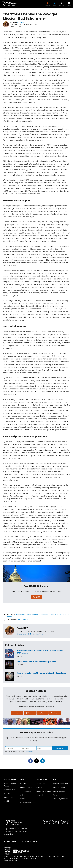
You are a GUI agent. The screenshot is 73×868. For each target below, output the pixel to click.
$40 (55, 713)
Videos (23, 795)
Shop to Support (59, 791)
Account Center (10, 841)
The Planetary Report (28, 803)
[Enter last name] (29, 748)
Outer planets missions (30, 614)
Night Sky (7, 794)
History (18, 614)
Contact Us (22, 841)
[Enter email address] (44, 748)
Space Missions (10, 790)
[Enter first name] (13, 748)
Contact (40, 795)
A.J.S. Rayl (23, 628)
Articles (26, 620)
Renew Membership (60, 784)
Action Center (42, 784)
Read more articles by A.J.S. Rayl (30, 634)
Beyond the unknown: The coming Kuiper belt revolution (41, 673)
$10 (30, 713)
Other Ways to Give (60, 799)
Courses (23, 799)
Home (19, 620)
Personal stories (44, 614)
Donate (37, 597)
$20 (42, 713)
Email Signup (41, 787)
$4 (17, 713)
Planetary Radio (26, 787)
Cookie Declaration (10, 860)
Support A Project (60, 787)
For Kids (7, 801)
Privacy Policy (29, 752)
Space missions (57, 614)
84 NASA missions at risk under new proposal (36, 662)
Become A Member (44, 791)
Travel (55, 795)
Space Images (26, 791)
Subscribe (60, 748)
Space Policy (9, 797)
